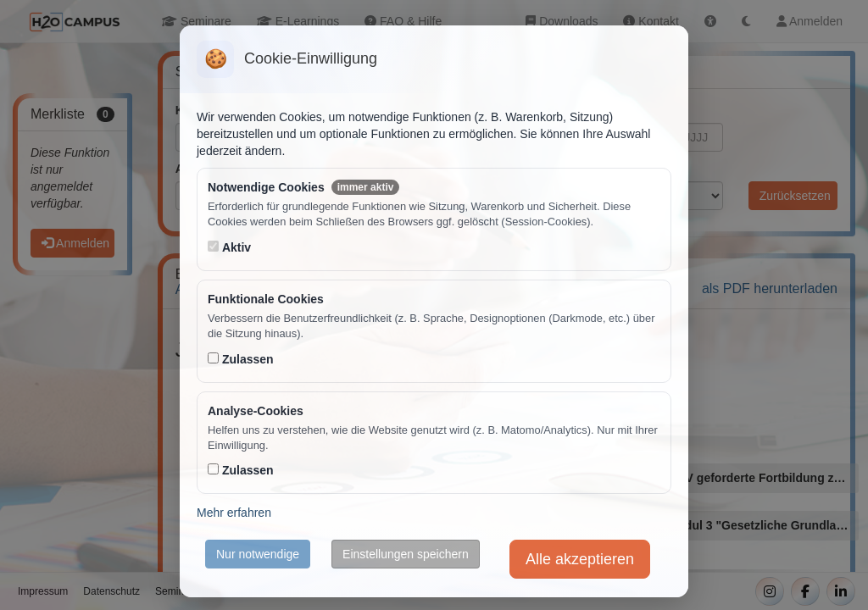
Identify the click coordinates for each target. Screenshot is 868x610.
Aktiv (236, 247)
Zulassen (248, 359)
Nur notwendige (258, 554)
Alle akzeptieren (580, 559)
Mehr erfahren (234, 513)
